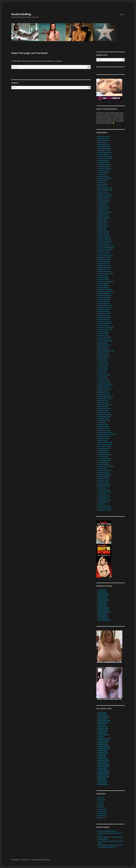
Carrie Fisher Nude (103, 208)
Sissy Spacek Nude (103, 462)
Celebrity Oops (102, 228)
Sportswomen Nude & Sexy (106, 466)
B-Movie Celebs (103, 604)
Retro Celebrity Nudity (104, 446)
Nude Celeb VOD (103, 596)
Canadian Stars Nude (104, 738)
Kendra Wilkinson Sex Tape (106, 351)
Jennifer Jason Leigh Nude (106, 327)
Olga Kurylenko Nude (104, 417)
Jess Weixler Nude (103, 331)
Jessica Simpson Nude (104, 337)
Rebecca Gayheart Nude (105, 442)
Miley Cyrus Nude (103, 401)
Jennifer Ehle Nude (103, 325)
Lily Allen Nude (102, 371)
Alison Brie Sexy (103, 143)
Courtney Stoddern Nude (105, 256)
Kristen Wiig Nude (103, 355)
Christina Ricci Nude (104, 244)
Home (122, 15)
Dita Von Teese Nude (104, 262)
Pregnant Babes (103, 768)
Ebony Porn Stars (103, 744)
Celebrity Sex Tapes (104, 232)
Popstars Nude (102, 614)
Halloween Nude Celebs (105, 307)
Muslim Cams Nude (104, 764)
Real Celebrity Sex (103, 616)
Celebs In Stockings (104, 236)
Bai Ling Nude (102, 174)
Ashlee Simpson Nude (104, 164)
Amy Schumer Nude (104, 150)
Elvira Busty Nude (103, 270)
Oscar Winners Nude (104, 421)
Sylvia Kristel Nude (103, 478)
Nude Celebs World (103, 766)
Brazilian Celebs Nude (104, 194)
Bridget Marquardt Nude (105, 196)
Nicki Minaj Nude (103, 411)
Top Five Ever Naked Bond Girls (107, 831)
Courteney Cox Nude (104, 254)
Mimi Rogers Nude (103, 403)
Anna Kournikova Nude (105, 156)
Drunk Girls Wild (103, 742)
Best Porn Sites (102, 715)
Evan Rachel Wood (103, 280)
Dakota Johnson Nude (104, 258)
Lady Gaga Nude (103, 359)
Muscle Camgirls (103, 762)
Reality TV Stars (103, 440)
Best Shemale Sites (104, 717)
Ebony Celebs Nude (104, 264)
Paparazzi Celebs (103, 425)
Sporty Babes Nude (103, 776)
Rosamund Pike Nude (104, 448)
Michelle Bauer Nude (104, 395)
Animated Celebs (103, 598)
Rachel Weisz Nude (104, 438)
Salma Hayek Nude (103, 452)
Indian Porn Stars (103, 752)
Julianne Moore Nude (104, 339)
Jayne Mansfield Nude (104, 317)
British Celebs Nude (104, 198)
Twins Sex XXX (102, 782)
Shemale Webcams (104, 772)
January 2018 (102, 812)
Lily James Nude (103, 373)
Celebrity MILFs (103, 224)
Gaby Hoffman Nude (104, 293)
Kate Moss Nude (103, 343)
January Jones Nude (104, 315)
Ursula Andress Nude (104, 500)
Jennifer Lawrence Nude (105, 329)
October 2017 (102, 818)
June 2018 (101, 804)
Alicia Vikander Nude (104, 141)
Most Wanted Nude (104, 760)
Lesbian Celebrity (103, 369)
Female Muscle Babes (104, 748)
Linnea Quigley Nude (104, 375)
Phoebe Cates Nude (104, 427)
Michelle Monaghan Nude (106, 397)
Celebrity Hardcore (103, 222)
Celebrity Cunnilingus (104, 218)
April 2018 (101, 806)
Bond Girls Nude (103, 192)
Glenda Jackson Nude (104, 297)
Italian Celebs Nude (104, 311)
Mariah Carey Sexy (103, 391)
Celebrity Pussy (102, 230)
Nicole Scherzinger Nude (105, 415)
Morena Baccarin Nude (105, 405)
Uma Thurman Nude (104, 496)
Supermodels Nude (104, 472)
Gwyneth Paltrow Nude (105, 305)
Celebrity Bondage (103, 216)
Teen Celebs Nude (103, 480)
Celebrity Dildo (102, 220)
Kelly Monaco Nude (104, 349)
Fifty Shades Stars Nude (105, 290)
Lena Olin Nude (102, 367)
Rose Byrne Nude (103, 450)
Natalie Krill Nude (103, 407)
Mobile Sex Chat (103, 758)
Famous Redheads (103, 286)
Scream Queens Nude (104, 458)
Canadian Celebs (103, 204)
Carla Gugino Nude (103, 206)
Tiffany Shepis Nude (104, 486)
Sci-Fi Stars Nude (103, 456)
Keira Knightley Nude (104, 345)
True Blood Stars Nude (105, 492)
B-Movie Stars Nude (104, 172)
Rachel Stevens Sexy (104, 437)
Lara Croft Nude (103, 361)
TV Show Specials (103, 494)
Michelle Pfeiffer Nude (105, 399)
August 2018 (102, 800)
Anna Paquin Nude (103, 160)
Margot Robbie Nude (104, 387)
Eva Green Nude (103, 276)
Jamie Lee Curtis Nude (104, 313)
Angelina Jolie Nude (104, 154)
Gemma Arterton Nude (105, 295)
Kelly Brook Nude (103, 347)
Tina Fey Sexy (102, 488)
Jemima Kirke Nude (104, 319)
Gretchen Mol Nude (104, 303)
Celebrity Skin (102, 590)
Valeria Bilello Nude (104, 502)
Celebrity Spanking (104, 234)
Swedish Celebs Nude (104, 476)
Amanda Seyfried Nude (105, 148)
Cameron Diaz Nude (104, 202)
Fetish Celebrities (103, 288)
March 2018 (101, 808)
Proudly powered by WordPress (41, 860)
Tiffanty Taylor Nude (104, 484)
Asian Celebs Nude (103, 166)
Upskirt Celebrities (103, 498)
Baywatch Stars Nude (104, 721)
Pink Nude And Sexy (104, 429)
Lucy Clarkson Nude (104, 381)
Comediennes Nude (104, 252)
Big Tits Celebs (102, 186)
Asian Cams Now (103, 719)
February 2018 (102, 810)
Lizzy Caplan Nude (103, 379)
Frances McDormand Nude (106, 291)
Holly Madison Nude (104, 309)
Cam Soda (101, 736)
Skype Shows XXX (103, 774)
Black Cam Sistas (103, 727)
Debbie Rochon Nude (104, 260)
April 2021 (101, 798)
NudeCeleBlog (21, 14)
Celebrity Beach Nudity (105, 212)
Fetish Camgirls (103, 750)
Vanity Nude (101, 504)
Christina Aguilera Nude (105, 242)
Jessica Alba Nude (103, 333)
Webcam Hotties (103, 784)
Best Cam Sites (102, 713)
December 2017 (102, 814)
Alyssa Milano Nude (104, 146)
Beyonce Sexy (102, 182)
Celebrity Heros (102, 606)
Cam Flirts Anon (103, 731)
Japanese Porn (102, 754)
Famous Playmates (103, 284)
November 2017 (103, 816)
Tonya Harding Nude (104, 490)
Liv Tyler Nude (102, 377)
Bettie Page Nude (103, 180)
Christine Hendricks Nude (106, 246)
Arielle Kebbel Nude (104, 162)
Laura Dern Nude (103, 365)
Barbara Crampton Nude (105, 178)
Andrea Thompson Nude (105, 152)
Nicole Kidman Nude (104, 413)
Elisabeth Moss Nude (104, 266)
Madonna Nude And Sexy (105, 385)
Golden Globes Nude (104, 299)
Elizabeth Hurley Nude (105, 268)
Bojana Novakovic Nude (105, 190)
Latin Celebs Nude (103, 363)
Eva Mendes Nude (103, 278)
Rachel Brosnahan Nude (105, 433)
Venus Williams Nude (104, 506)
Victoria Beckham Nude (105, 508)
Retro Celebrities (103, 618)
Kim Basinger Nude (104, 353)
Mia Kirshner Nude (104, 393)
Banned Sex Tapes (103, 594)
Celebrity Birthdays (104, 214)
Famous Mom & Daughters (106, 282)
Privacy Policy (25, 860)
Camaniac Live (102, 732)
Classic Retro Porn (103, 740)
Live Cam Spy (102, 756)
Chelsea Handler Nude (104, 240)
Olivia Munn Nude (103, 419)
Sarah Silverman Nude (105, 454)
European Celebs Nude (105, 272)
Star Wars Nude (102, 468)
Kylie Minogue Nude (104, 357)
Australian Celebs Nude (105, 168)
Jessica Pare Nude (103, 335)
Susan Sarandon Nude (104, 474)
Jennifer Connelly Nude (105, 323)
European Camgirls (104, 746)
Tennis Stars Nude (103, 482)
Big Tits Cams (102, 725)
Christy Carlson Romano (105, 250)
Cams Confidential (103, 734)
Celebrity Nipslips (103, 226)
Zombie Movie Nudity (104, 510)
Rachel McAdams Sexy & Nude (107, 435)
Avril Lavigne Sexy (103, 170)
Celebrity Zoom (102, 592)
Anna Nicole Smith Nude (105, 158)
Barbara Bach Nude (104, 176)
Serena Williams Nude (104, 460)
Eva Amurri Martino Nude (105, 274)
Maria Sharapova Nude (105, 389)
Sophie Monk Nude (104, 464)
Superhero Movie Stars (105, 470)
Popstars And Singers (104, 431)
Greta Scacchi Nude (104, 301)
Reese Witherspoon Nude (105, 444)
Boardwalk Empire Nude (105, 188)
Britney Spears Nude (104, 200)
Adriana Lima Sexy (103, 139)
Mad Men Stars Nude (104, 383)
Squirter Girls (102, 778)
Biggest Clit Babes (103, 723)
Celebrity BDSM (103, 210)
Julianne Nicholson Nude (105, 341)
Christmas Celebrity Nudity (106, 248)
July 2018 (101, 802)
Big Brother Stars (103, 184)
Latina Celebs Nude (104, 610)
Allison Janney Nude (104, 144)
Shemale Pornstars (104, 770)
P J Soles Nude (102, 423)
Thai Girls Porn (102, 780)
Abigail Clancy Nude (104, 137)
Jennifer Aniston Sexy (104, 321)
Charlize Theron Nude (104, 238)
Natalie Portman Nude (104, 409)
